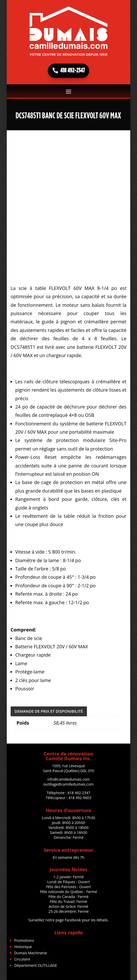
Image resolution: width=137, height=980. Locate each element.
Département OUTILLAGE (36, 965)
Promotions (24, 940)
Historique (23, 947)
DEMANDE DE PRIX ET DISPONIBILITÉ (49, 711)
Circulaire (22, 959)
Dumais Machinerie (31, 953)
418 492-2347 (73, 71)
